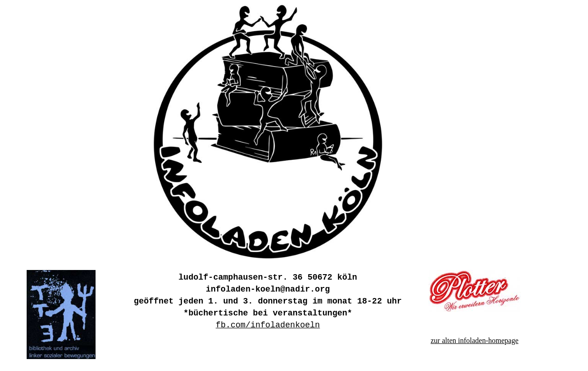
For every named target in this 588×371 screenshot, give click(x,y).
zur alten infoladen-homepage (474, 340)
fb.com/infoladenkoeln (268, 325)
